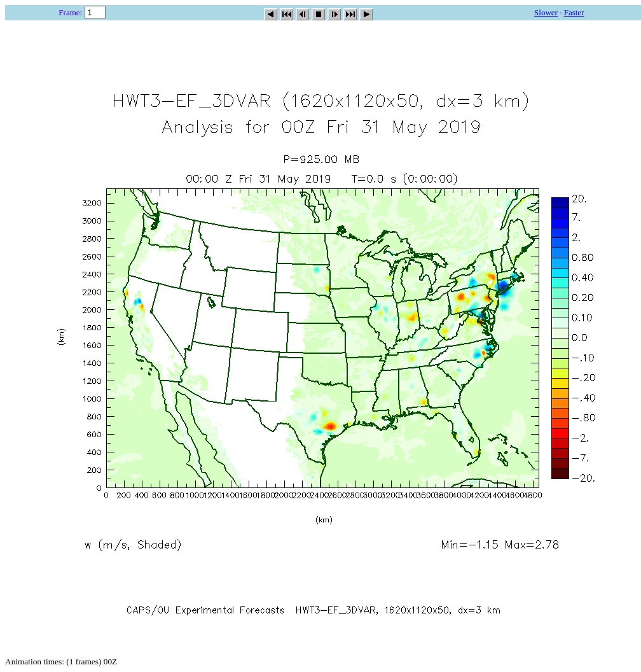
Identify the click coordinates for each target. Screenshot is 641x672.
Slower (546, 12)
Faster (574, 12)
